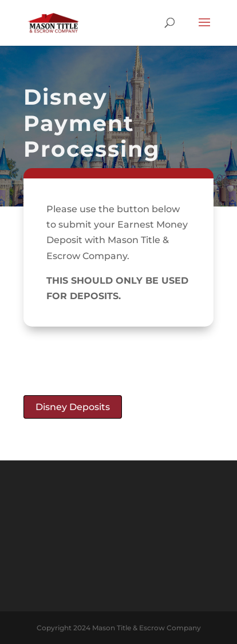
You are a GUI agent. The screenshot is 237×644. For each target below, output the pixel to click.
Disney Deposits (73, 407)
